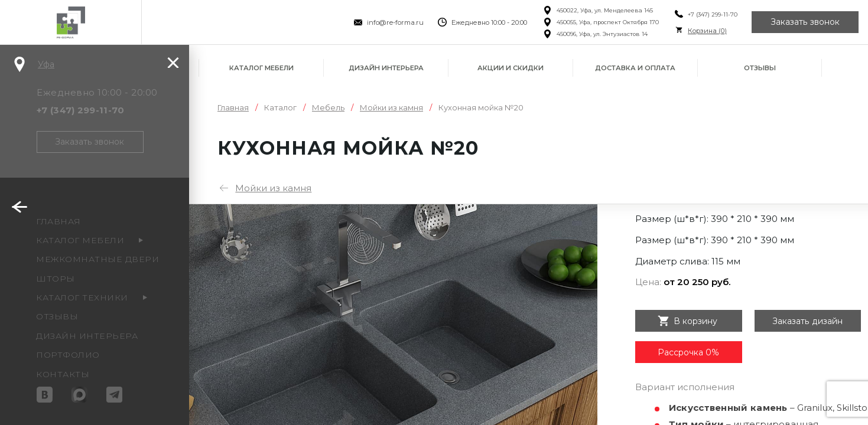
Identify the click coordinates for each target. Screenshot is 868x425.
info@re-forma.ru (395, 22)
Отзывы (760, 68)
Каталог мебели (261, 68)
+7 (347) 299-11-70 (713, 14)
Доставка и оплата (635, 68)
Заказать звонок (805, 22)
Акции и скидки (511, 68)
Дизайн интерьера (386, 68)
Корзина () (707, 31)
